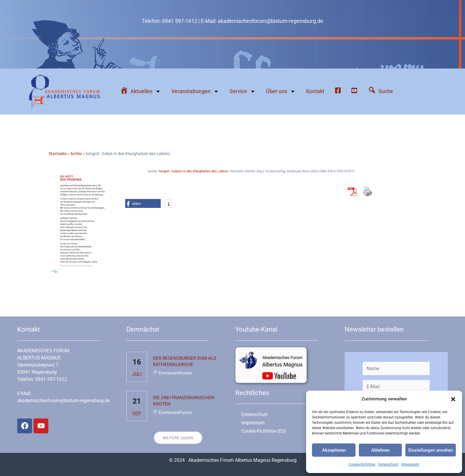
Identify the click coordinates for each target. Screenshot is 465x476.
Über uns (281, 91)
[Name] (396, 368)
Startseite (58, 154)
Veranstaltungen (195, 91)
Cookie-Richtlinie (362, 464)
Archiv (76, 154)
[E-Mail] (396, 387)
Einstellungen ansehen (431, 450)
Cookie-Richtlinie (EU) (264, 431)
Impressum (410, 464)
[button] (453, 399)
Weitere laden (178, 438)
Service (242, 91)
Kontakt (315, 91)
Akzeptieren (334, 450)
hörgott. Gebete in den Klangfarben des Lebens (194, 171)
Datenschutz (388, 464)
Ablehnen (380, 450)
